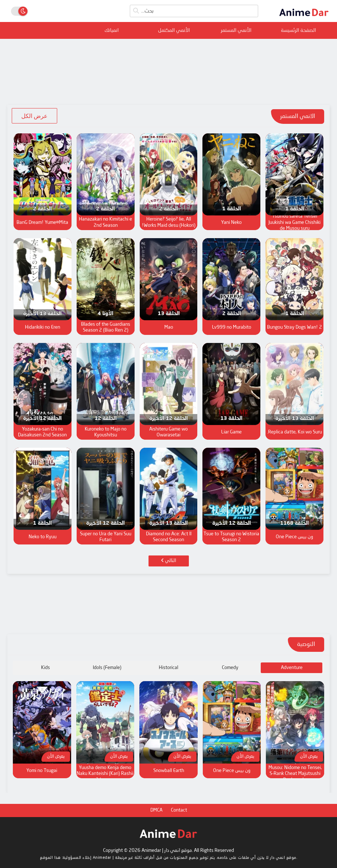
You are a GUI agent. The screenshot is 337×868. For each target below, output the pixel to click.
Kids (45, 668)
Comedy (230, 668)
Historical (168, 668)
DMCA (156, 810)
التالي (168, 561)
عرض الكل (34, 116)
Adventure (292, 668)
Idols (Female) (107, 668)
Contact (179, 810)
